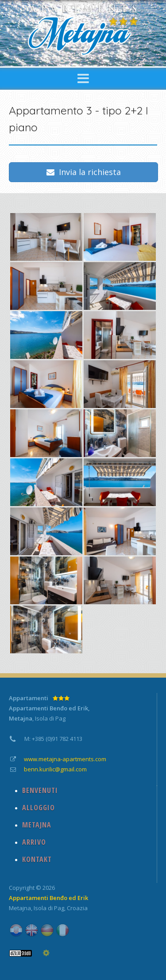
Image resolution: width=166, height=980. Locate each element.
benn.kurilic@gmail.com (55, 769)
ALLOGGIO (39, 808)
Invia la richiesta (84, 172)
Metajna (20, 908)
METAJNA (37, 825)
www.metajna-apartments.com (65, 759)
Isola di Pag (49, 908)
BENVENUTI (40, 790)
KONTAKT (37, 859)
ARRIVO (34, 842)
